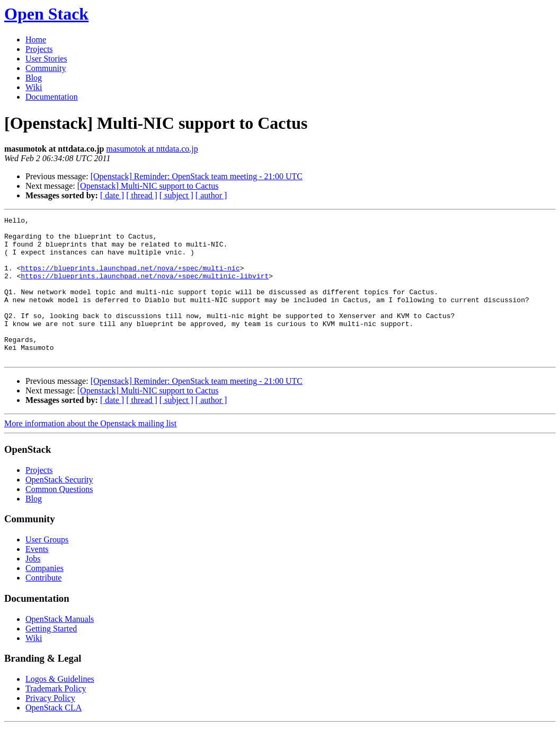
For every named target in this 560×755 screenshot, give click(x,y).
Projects (39, 49)
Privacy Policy (50, 727)
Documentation (52, 97)
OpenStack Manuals (60, 648)
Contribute (43, 606)
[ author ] (211, 195)
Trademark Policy (56, 717)
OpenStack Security (59, 508)
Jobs (33, 587)
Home (36, 39)
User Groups (47, 568)
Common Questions (59, 518)
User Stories (46, 59)
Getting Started (51, 657)
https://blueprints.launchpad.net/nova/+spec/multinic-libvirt (145, 288)
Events (37, 578)
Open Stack (46, 14)
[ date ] (112, 195)
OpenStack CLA (54, 736)
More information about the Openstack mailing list (90, 452)
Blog (34, 78)
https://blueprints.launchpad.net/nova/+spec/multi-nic (130, 279)
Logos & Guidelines (60, 708)
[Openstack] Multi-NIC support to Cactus (148, 186)
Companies (45, 597)
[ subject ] (176, 195)
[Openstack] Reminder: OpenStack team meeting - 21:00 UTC (197, 176)
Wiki (34, 87)
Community (46, 68)
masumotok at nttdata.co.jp (152, 149)
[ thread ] (142, 195)
